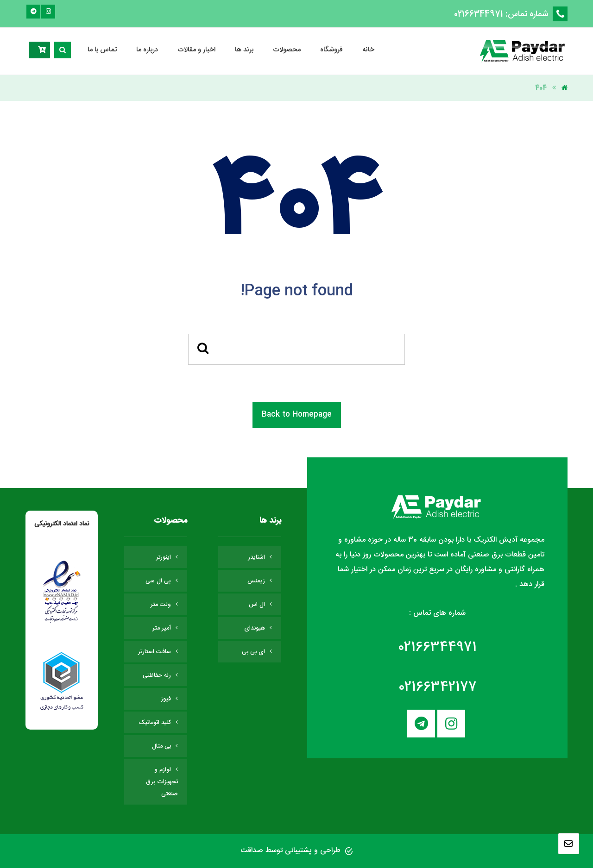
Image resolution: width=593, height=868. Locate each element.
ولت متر (161, 605)
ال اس (257, 605)
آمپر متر (162, 628)
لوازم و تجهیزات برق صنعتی (162, 782)
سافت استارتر (155, 652)
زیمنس (256, 581)
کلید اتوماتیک (155, 723)
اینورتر (164, 557)
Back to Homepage (297, 415)
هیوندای (255, 628)
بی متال (161, 746)
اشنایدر (256, 557)
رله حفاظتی (157, 675)
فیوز (166, 699)
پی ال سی (158, 581)
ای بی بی (253, 652)
